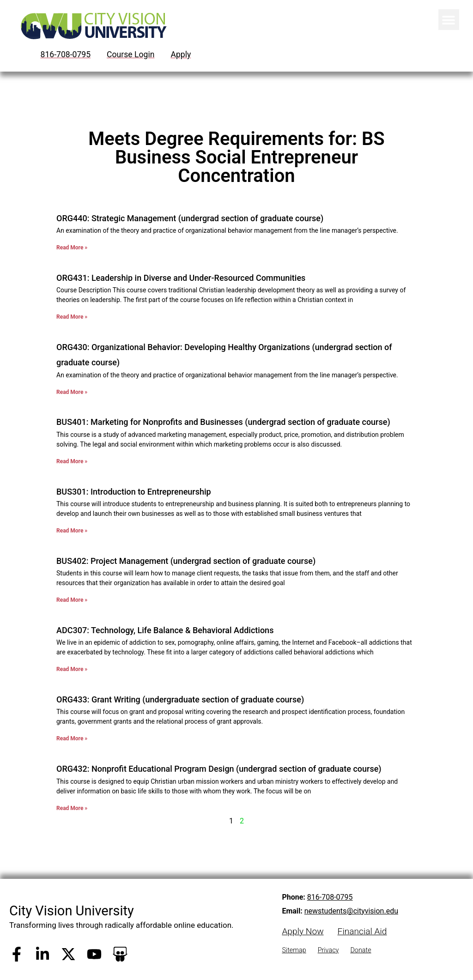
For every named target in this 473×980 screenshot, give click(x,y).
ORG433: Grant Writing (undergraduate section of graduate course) (180, 699)
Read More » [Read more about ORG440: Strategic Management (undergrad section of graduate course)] (72, 248)
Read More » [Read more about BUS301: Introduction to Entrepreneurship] (72, 531)
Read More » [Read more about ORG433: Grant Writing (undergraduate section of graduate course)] (72, 738)
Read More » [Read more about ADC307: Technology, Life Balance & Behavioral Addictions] (72, 669)
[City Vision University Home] (92, 26)
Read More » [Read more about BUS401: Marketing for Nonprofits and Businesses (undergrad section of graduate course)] (72, 461)
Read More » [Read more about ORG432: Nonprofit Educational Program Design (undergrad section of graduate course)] (72, 808)
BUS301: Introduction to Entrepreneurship (134, 492)
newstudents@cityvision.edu (351, 911)
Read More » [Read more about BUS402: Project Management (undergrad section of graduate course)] (72, 600)
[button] (449, 20)
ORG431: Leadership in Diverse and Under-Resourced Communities (181, 278)
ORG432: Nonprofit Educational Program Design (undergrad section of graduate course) (219, 769)
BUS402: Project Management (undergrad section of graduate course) (186, 561)
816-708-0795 (330, 897)
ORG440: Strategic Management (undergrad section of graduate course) (190, 218)
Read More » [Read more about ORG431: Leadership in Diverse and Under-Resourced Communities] (72, 317)
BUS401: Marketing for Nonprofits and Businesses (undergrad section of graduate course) (223, 422)
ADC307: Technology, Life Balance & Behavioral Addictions (165, 630)
